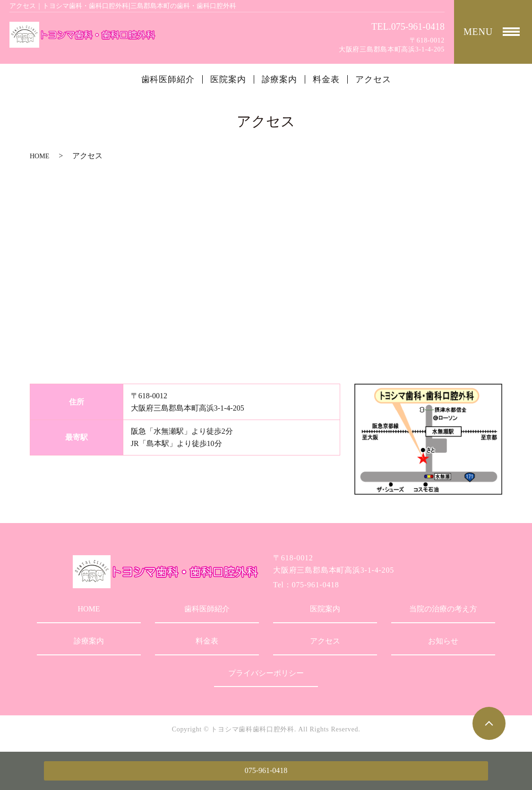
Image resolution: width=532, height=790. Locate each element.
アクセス (373, 79)
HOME (39, 156)
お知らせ (443, 641)
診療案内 (280, 79)
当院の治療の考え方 (443, 609)
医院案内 (228, 79)
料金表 (326, 79)
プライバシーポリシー (266, 673)
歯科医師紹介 (168, 79)
